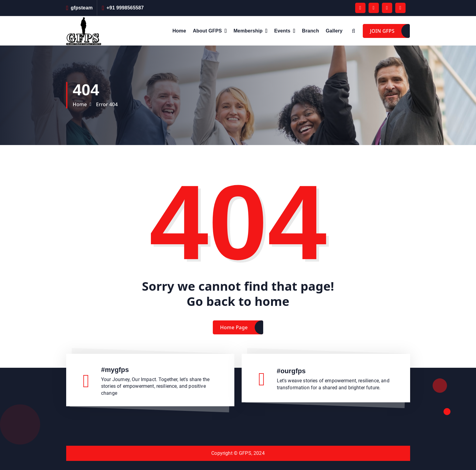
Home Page (234, 333)
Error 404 (107, 104)
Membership (248, 31)
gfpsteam (82, 8)
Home (179, 31)
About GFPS (207, 31)
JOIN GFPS (382, 31)
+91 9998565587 (125, 8)
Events (282, 31)
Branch (311, 31)
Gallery (334, 31)
